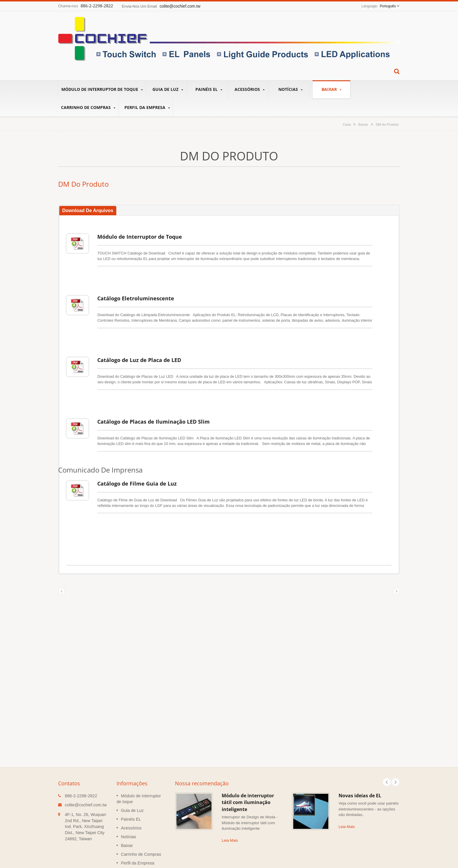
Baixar (331, 89)
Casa (347, 124)
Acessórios (250, 89)
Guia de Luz (168, 89)
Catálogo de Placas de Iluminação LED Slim (153, 404)
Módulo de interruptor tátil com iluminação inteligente (248, 773)
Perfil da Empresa (147, 108)
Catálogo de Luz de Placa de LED (139, 348)
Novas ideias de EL (360, 766)
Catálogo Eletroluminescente (136, 292)
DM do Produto (387, 124)
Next (395, 752)
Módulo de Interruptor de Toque (140, 237)
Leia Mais (230, 811)
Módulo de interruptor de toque (102, 89)
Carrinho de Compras (88, 108)
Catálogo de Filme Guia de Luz (137, 460)
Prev (387, 752)
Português (388, 6)
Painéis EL (209, 89)
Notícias (290, 89)
